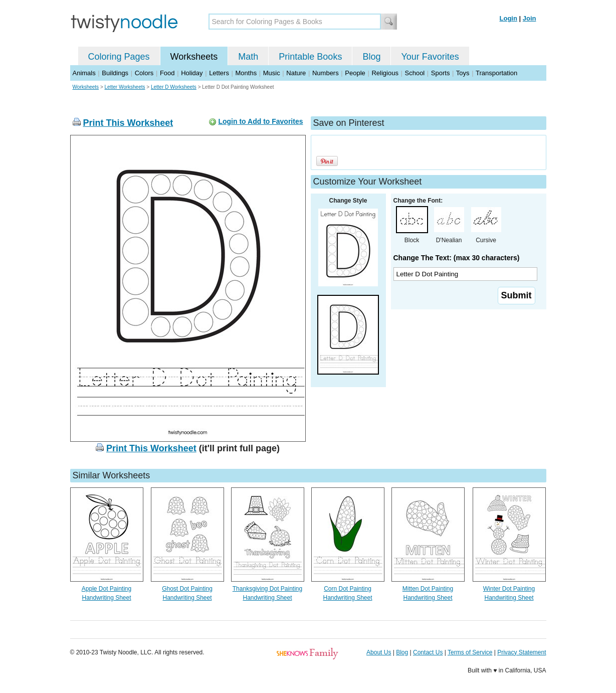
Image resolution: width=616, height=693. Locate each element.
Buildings (115, 73)
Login (508, 18)
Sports (441, 73)
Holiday (192, 73)
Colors (144, 73)
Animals (84, 73)
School (415, 73)
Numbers (326, 73)
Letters (219, 73)
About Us (379, 652)
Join (530, 18)
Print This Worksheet (128, 123)
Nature (296, 73)
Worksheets (194, 57)
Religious (385, 73)
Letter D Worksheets (174, 87)
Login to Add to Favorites (260, 121)
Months (246, 73)
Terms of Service (470, 652)
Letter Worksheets (125, 87)
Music (272, 73)
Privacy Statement (522, 652)
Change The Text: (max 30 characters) (457, 258)
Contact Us (428, 652)
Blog (371, 57)
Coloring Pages (119, 57)
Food (167, 73)
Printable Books (310, 57)
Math (248, 57)
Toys (463, 73)
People (355, 73)
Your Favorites (430, 57)
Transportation (496, 73)
